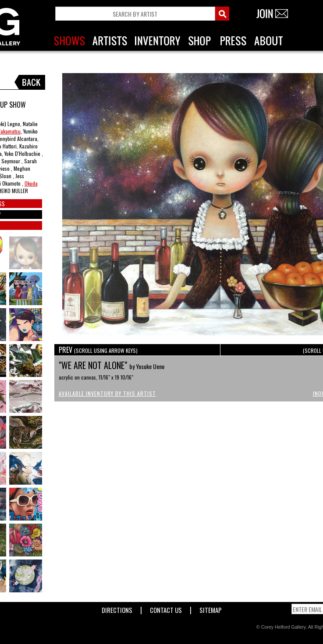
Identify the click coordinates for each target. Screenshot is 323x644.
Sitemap (211, 608)
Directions (117, 608)
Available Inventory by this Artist (107, 393)
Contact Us (166, 608)
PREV (98, 350)
